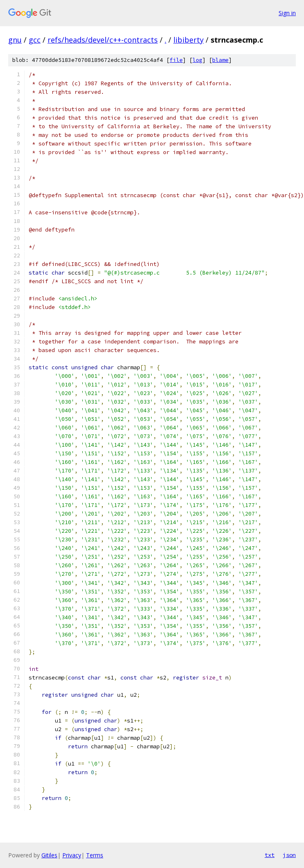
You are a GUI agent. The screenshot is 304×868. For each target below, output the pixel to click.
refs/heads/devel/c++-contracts (103, 40)
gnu (15, 40)
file (176, 60)
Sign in (287, 13)
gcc (35, 40)
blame (220, 60)
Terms (95, 855)
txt (270, 855)
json (289, 855)
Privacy (72, 855)
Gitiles (49, 855)
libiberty (188, 40)
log (197, 60)
